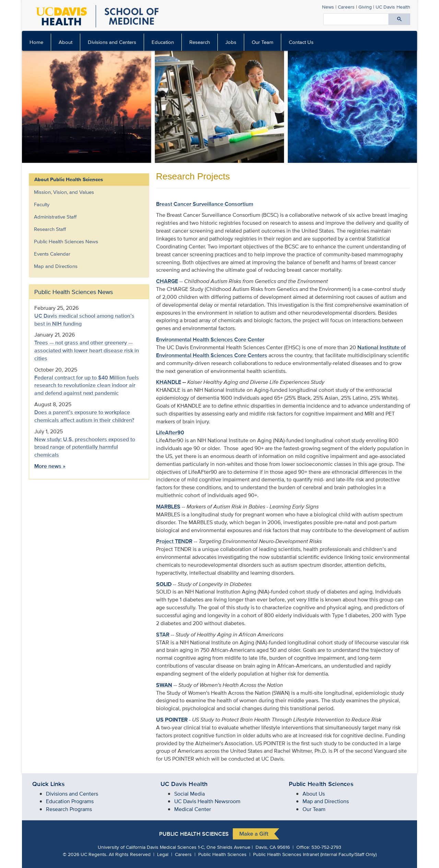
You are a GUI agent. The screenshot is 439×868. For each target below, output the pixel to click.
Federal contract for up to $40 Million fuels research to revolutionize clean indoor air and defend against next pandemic (87, 385)
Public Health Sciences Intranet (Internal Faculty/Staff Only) (315, 854)
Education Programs (70, 801)
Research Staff (50, 229)
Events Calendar (52, 254)
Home (36, 42)
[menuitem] (66, 42)
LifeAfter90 (170, 432)
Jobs (231, 42)
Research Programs (69, 809)
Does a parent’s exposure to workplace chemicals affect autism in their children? (84, 416)
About (66, 42)
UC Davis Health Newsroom (207, 801)
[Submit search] (399, 19)
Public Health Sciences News (66, 241)
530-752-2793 (326, 847)
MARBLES (168, 507)
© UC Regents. (85, 854)
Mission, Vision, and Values (64, 192)
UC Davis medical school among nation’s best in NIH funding (84, 320)
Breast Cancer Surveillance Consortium (205, 204)
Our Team (263, 42)
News (328, 7)
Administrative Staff (55, 217)
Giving (365, 7)
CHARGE (167, 281)
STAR (163, 635)
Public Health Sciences (194, 834)
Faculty (42, 204)
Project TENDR (174, 541)
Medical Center (193, 809)
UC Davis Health (184, 784)
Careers (346, 7)
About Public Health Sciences (69, 179)
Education (163, 42)
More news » (50, 466)
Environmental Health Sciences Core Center (210, 339)
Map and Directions (56, 266)
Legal (163, 854)
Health (393, 7)
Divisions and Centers (112, 42)
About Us (314, 794)
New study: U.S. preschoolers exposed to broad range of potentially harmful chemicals (85, 447)
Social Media (189, 794)
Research (200, 42)
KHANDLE (169, 382)
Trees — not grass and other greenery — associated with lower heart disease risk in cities (87, 350)
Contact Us (301, 42)
